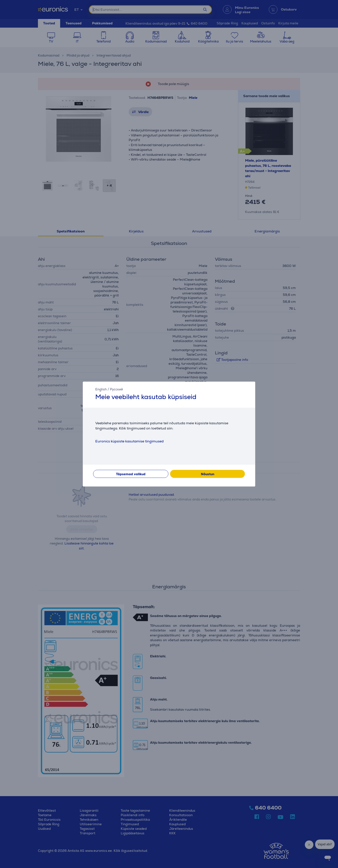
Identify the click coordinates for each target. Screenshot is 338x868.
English (101, 389)
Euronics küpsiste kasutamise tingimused (129, 441)
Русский (116, 389)
